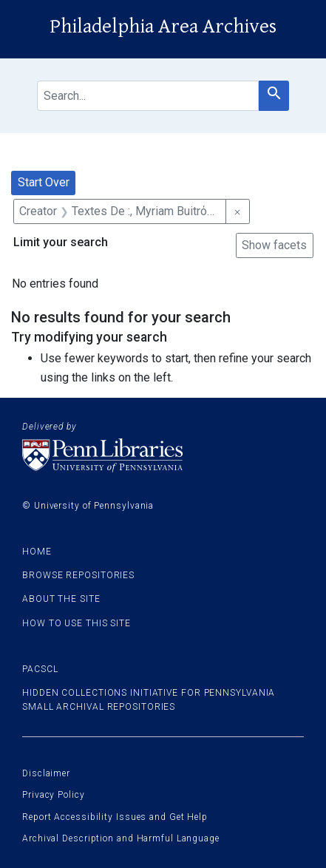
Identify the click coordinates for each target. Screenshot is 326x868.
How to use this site (77, 623)
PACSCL (40, 669)
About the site (61, 599)
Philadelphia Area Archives (163, 27)
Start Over (44, 182)
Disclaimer (46, 773)
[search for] (148, 96)
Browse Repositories (78, 575)
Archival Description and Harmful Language (121, 838)
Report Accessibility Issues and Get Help (115, 817)
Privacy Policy (54, 795)
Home (37, 552)
